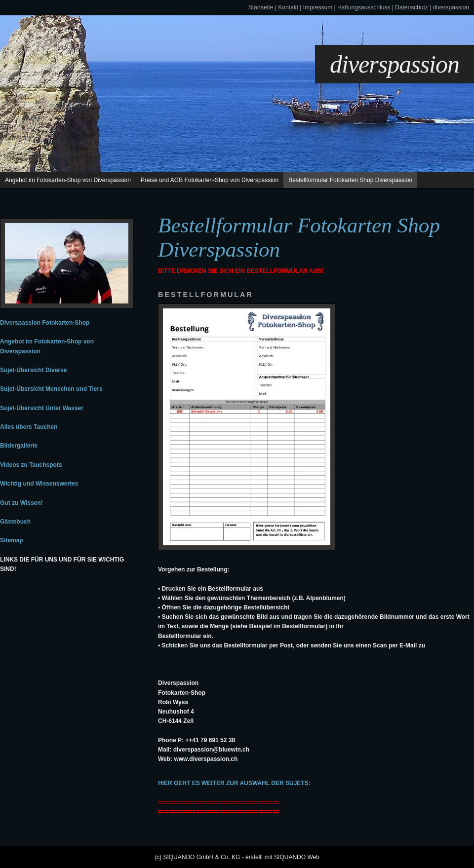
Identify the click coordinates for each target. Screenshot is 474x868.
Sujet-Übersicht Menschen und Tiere (51, 389)
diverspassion (451, 7)
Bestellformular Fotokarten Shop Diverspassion (350, 180)
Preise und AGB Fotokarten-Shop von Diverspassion (210, 180)
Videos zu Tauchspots (31, 465)
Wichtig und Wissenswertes (39, 484)
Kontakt (288, 7)
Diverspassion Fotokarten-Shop (45, 323)
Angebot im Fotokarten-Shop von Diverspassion (68, 180)
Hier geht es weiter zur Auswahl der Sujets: (234, 783)
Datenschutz (412, 7)
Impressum (318, 7)
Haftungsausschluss (364, 7)
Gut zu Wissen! (21, 503)
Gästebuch (15, 522)
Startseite (261, 7)
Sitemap (12, 540)
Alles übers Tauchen (29, 427)
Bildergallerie (19, 446)
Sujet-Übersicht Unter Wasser (42, 408)
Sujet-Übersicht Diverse (33, 370)
